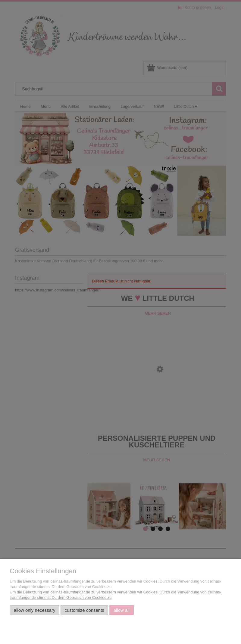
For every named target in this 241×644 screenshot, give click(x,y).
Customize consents (85, 610)
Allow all (122, 610)
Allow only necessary (35, 610)
